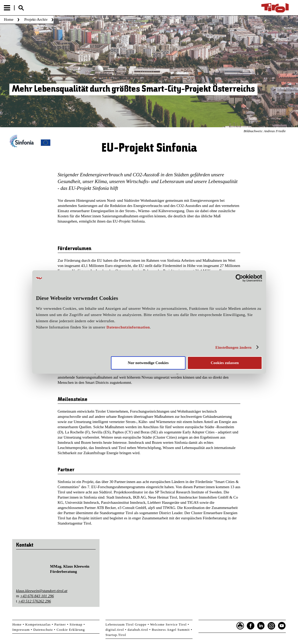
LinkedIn (261, 626)
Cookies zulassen (225, 363)
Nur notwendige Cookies (148, 363)
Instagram (271, 626)
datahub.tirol (138, 630)
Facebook (251, 626)
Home (9, 19)
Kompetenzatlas (38, 624)
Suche (21, 8)
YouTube (282, 626)
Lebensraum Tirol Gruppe (126, 624)
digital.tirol (115, 630)
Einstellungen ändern (233, 347)
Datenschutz (43, 630)
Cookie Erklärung (71, 630)
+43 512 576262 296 (35, 601)
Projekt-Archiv (36, 19)
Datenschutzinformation (128, 327)
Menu (7, 8)
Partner (60, 624)
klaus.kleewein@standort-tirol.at (42, 591)
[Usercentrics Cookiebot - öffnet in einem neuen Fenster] (239, 278)
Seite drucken (240, 626)
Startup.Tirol (116, 635)
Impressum (21, 630)
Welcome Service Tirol (168, 624)
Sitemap (76, 624)
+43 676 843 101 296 (37, 596)
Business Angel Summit (171, 630)
